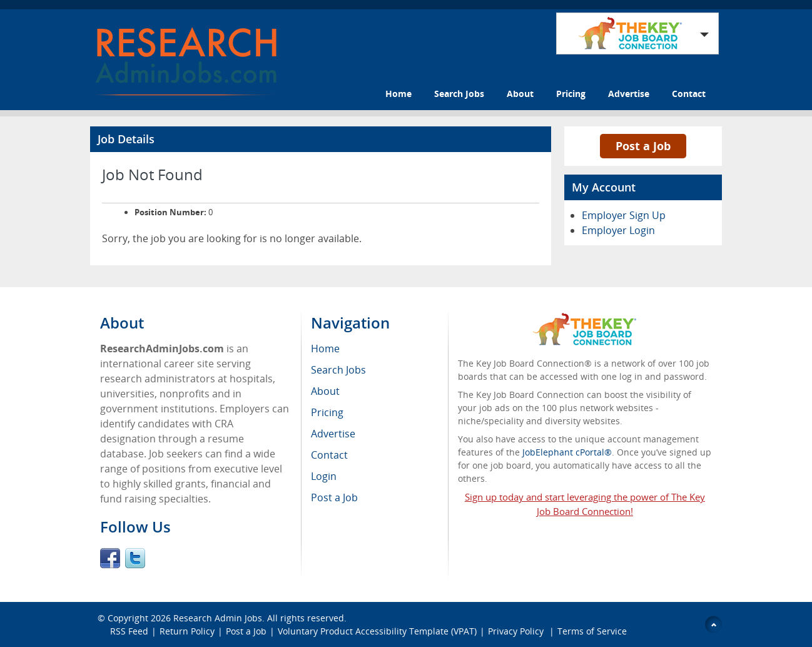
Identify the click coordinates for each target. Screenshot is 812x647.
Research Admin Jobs (218, 618)
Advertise (629, 94)
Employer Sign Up (624, 215)
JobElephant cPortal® (567, 452)
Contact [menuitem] (329, 455)
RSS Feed (129, 631)
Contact (689, 94)
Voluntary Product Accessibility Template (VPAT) (377, 631)
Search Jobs (459, 94)
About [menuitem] (325, 391)
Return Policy (187, 631)
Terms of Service (592, 631)
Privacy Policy (517, 631)
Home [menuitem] (325, 349)
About (520, 94)
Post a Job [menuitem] (334, 497)
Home (398, 94)
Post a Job (643, 146)
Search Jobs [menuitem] (338, 370)
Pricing (571, 94)
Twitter (135, 558)
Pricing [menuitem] (327, 412)
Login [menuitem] (324, 476)
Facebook (110, 558)
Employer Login (618, 230)
